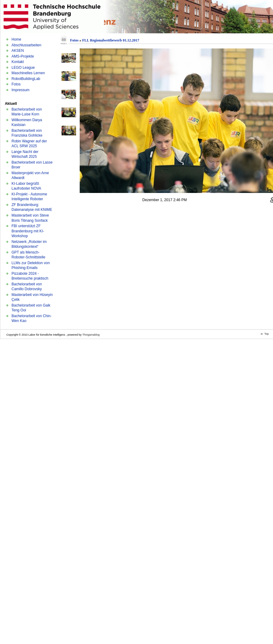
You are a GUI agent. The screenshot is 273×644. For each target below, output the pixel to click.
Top (266, 334)
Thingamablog (91, 335)
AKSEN (18, 51)
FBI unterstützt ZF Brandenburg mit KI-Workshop (28, 231)
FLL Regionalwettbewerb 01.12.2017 (111, 40)
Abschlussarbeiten (26, 45)
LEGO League (23, 68)
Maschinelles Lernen (28, 73)
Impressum (20, 90)
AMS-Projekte (23, 56)
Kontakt (18, 62)
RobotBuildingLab (26, 79)
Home (16, 39)
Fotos (16, 84)
